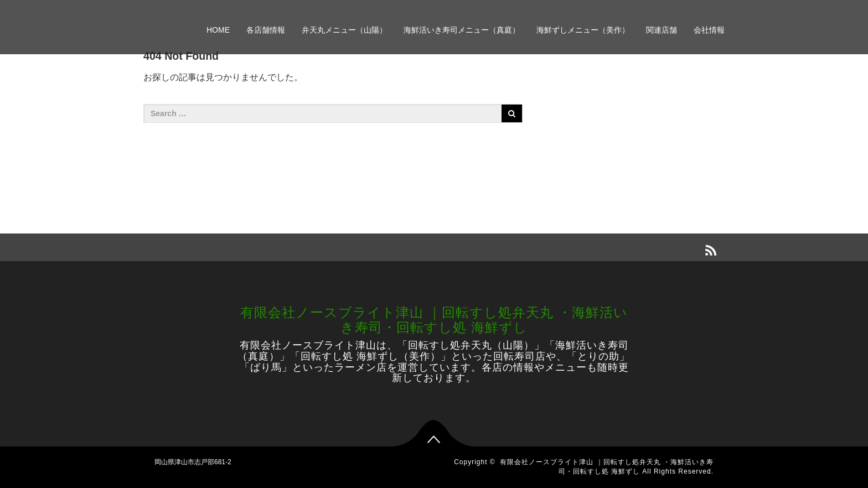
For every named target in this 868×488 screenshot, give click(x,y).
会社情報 (709, 30)
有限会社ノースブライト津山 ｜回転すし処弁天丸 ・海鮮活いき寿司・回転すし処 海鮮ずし (434, 320)
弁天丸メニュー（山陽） (344, 30)
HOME (218, 30)
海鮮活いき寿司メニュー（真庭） (462, 30)
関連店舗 (662, 30)
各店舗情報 (266, 30)
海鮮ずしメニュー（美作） (583, 30)
